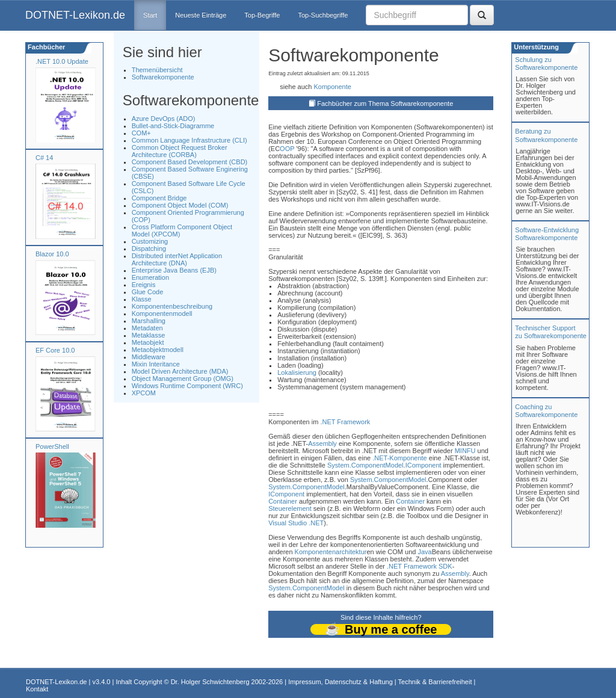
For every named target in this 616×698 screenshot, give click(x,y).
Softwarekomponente (163, 77)
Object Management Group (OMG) (183, 378)
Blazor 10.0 (52, 254)
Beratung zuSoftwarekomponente (546, 135)
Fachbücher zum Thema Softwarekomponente (385, 103)
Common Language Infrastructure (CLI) (189, 140)
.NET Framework (345, 422)
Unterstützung (535, 47)
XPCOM (144, 393)
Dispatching (149, 249)
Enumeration (150, 277)
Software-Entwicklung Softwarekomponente (547, 234)
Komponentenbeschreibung (172, 306)
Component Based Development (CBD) (190, 162)
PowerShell (52, 446)
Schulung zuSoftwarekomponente (546, 63)
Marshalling (149, 321)
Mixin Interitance (156, 364)
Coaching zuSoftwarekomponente (546, 411)
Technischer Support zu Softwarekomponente (551, 332)
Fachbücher (45, 47)
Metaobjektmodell (158, 350)
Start (150, 15)
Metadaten (147, 328)
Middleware (149, 357)
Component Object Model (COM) (180, 205)
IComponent (423, 465)
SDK (445, 566)
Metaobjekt (148, 342)
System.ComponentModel (365, 465)
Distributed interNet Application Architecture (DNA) (177, 259)
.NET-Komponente (400, 458)
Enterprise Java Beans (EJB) (174, 270)
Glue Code (148, 292)
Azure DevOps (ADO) (164, 119)
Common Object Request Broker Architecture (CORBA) (180, 151)
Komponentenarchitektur (331, 552)
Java (424, 552)
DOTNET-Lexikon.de (75, 15)
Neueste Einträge (201, 15)
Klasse (142, 299)
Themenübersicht (157, 70)
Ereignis (144, 285)
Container (283, 501)
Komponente (332, 87)
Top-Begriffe (262, 15)
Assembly (322, 443)
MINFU (465, 451)
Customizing (150, 241)
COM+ (141, 133)
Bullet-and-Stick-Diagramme (173, 126)
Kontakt (37, 689)
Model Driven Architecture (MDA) (180, 371)
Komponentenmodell (162, 313)
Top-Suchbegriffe (323, 15)
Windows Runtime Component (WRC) (187, 386)
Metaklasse (149, 335)
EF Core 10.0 (55, 350)
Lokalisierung (297, 372)
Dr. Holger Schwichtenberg (210, 682)
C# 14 (44, 158)
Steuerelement (290, 508)
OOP (287, 149)
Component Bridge (159, 198)
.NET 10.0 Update (62, 61)
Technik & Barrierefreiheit (435, 682)
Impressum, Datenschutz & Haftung (340, 682)
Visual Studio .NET (296, 523)
